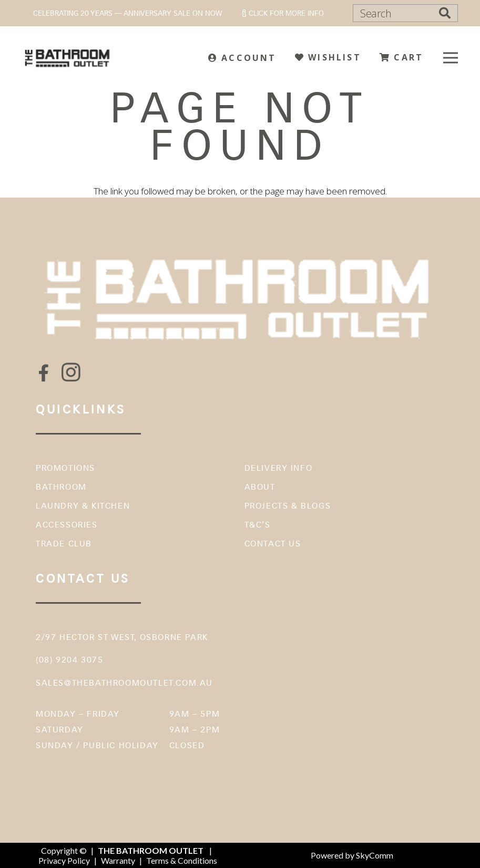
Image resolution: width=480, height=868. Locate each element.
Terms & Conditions (182, 860)
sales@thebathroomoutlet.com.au (124, 683)
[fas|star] (44, 373)
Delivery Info (279, 468)
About (260, 487)
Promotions (65, 468)
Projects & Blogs (288, 506)
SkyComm (374, 855)
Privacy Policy (64, 860)
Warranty (118, 860)
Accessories (67, 525)
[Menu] (450, 58)
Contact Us (273, 544)
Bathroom (61, 487)
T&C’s (258, 525)
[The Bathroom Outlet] (68, 58)
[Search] (405, 13)
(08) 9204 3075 (69, 660)
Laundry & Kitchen (83, 506)
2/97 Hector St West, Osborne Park (122, 637)
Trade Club (64, 544)
